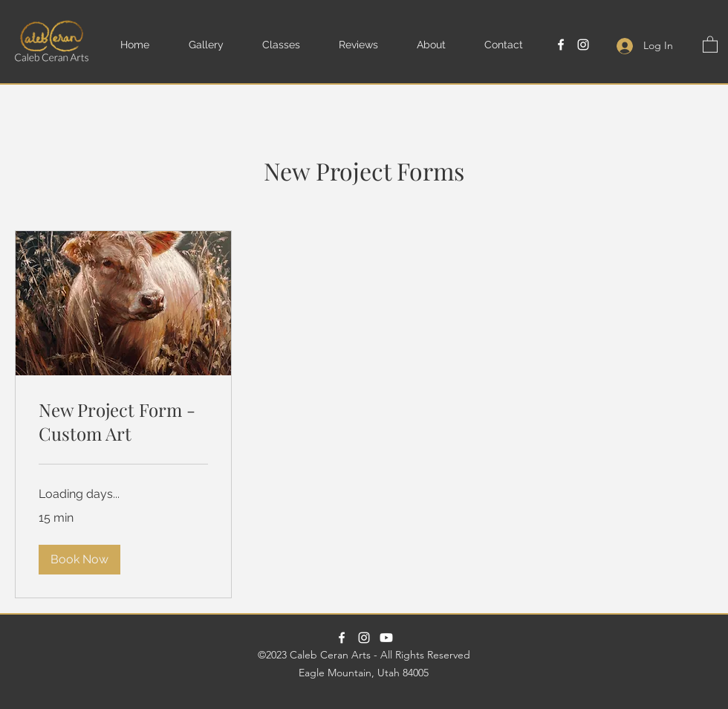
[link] (123, 422)
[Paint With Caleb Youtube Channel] (386, 638)
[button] (218, 45)
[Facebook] (561, 45)
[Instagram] (583, 45)
